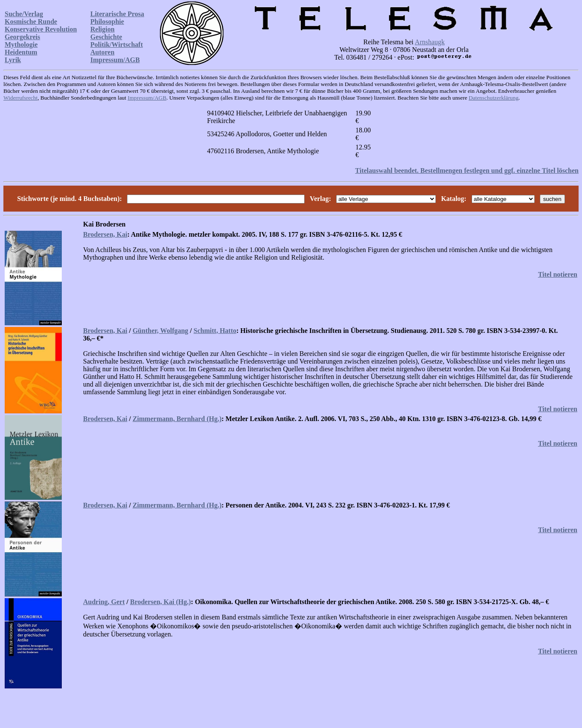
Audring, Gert (104, 602)
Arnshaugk (430, 42)
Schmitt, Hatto (215, 331)
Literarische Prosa (117, 14)
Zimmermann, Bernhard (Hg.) (177, 419)
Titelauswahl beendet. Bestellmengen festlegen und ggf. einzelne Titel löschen (467, 171)
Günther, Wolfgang (160, 331)
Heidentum (21, 52)
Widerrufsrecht (20, 98)
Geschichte (106, 37)
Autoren (102, 52)
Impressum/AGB (115, 60)
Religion (102, 29)
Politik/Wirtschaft (117, 44)
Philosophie (107, 21)
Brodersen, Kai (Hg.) (160, 602)
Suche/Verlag (24, 14)
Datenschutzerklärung (494, 98)
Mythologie (21, 44)
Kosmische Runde (31, 21)
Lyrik (13, 60)
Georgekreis (22, 37)
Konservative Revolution (41, 29)
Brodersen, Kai (105, 234)
